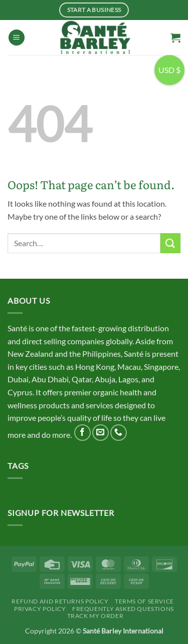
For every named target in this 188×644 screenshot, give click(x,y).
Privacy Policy (40, 609)
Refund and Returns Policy (60, 601)
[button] (17, 38)
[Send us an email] (101, 433)
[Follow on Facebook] (82, 433)
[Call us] (119, 433)
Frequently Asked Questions (123, 609)
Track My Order (96, 616)
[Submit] (170, 243)
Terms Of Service (144, 601)
